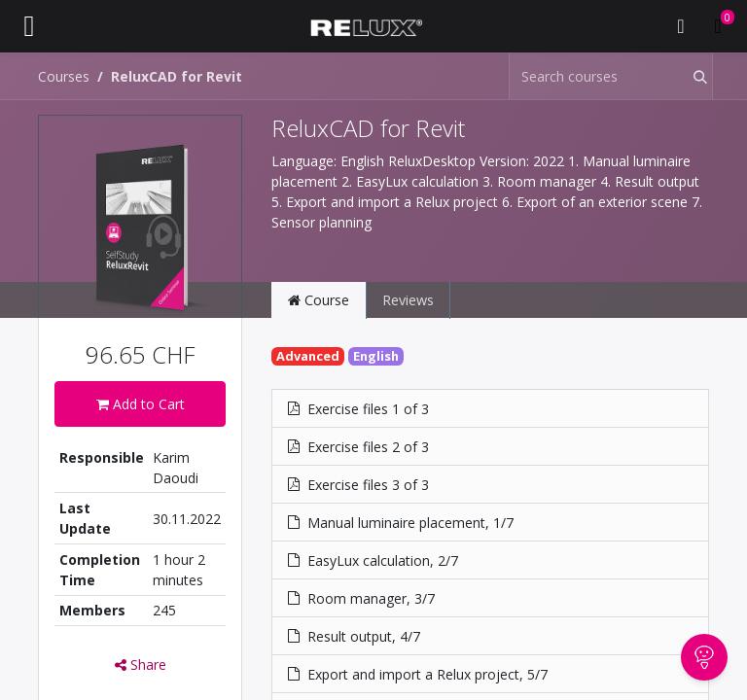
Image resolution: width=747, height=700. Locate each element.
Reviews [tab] (408, 300)
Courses (64, 76)
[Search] (688, 76)
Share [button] (141, 665)
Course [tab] (319, 300)
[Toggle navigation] (29, 26)
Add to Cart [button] (141, 404)
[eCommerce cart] (718, 26)
